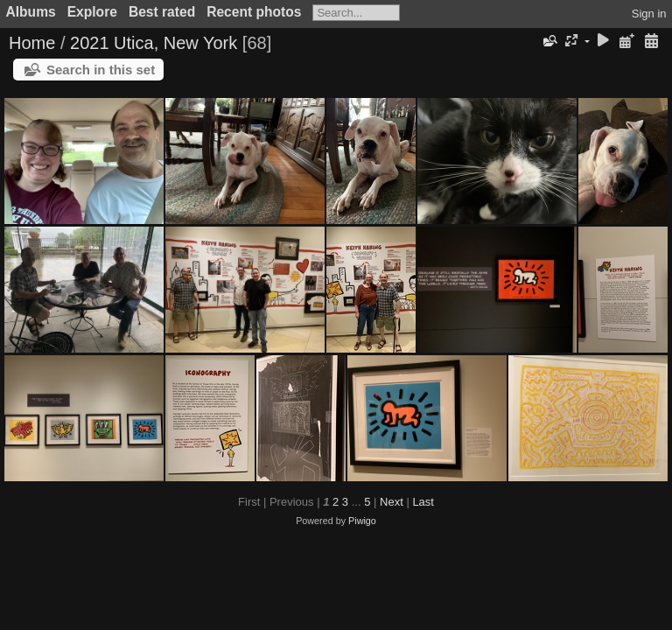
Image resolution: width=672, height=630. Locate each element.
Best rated (162, 12)
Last (423, 502)
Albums (31, 12)
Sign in (649, 14)
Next (392, 502)
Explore (92, 12)
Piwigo (362, 521)
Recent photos (254, 12)
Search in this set (101, 70)
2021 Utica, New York (154, 43)
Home (32, 43)
